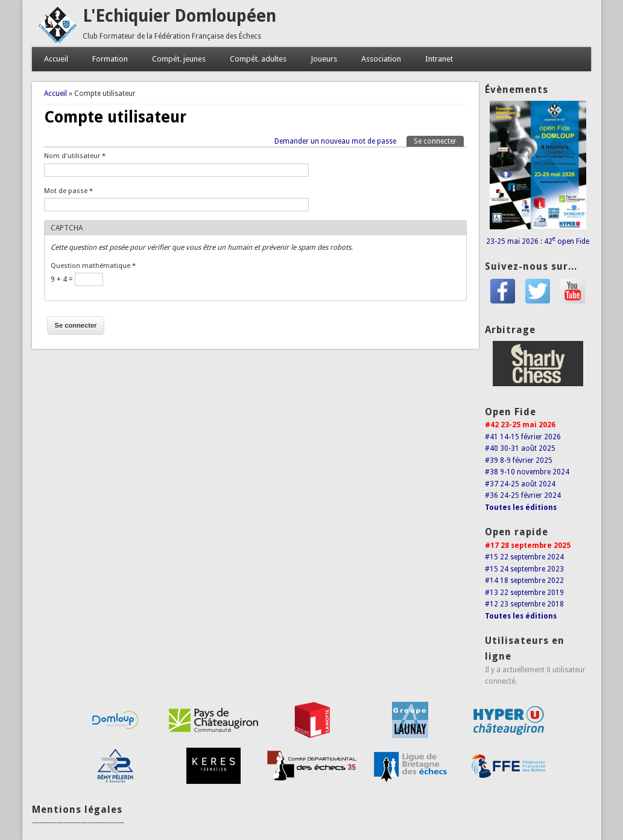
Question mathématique (93, 266)
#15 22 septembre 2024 (524, 557)
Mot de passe (68, 191)
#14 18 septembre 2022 (524, 581)
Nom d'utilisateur (75, 156)
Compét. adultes (258, 59)
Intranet (439, 59)
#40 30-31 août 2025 (520, 448)
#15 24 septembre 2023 (524, 569)
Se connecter (439, 141)
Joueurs (324, 59)
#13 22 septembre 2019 (524, 593)
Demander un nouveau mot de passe (335, 141)
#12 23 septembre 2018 (524, 604)
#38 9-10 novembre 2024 (527, 472)
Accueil (56, 59)
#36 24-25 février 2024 (523, 495)
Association (381, 59)
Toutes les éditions (521, 507)
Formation (110, 59)
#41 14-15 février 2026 (523, 437)
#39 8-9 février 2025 (519, 460)
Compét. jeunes (179, 59)
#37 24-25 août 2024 (520, 484)
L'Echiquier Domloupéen (179, 16)
